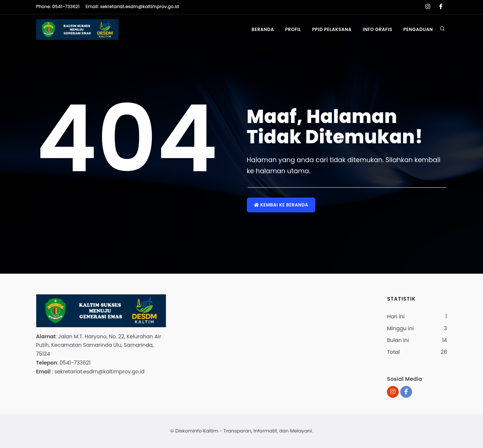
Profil (293, 29)
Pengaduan (418, 29)
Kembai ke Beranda (281, 205)
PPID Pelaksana (332, 29)
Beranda (263, 29)
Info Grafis (378, 29)
